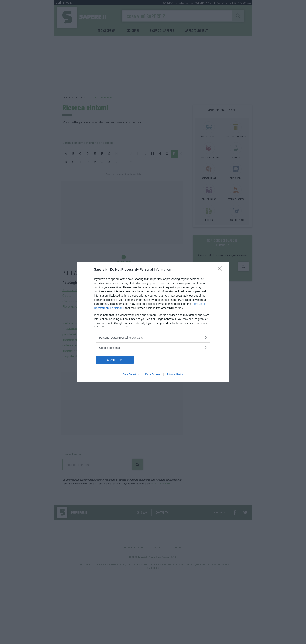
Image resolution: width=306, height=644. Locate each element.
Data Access (153, 374)
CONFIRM (115, 360)
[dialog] (153, 322)
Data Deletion (131, 374)
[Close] (221, 270)
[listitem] (153, 337)
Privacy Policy (175, 374)
